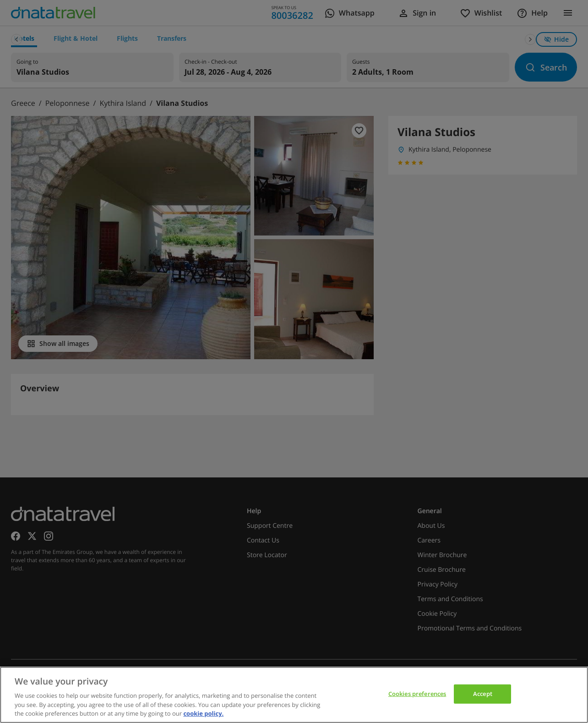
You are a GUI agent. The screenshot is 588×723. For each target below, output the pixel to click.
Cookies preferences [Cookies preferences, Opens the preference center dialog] (417, 694)
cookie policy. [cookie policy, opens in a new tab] (203, 713)
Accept (483, 694)
